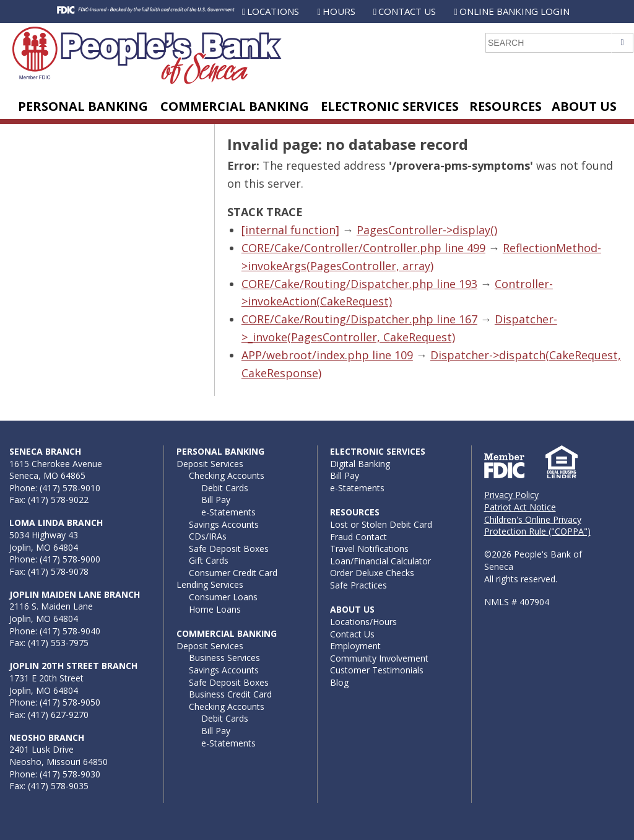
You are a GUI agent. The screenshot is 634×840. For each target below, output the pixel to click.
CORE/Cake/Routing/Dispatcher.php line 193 (359, 284)
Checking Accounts (227, 475)
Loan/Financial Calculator (380, 561)
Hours (339, 11)
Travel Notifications (369, 549)
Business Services (224, 658)
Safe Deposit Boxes (229, 549)
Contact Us (407, 11)
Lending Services (210, 584)
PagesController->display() (427, 230)
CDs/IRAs (208, 536)
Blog (339, 682)
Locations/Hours (363, 622)
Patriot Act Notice (520, 507)
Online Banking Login (515, 11)
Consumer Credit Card (233, 573)
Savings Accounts (224, 524)
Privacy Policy (511, 495)
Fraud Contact (358, 537)
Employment (355, 646)
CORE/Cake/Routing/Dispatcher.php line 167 (359, 319)
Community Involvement (379, 658)
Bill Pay (216, 500)
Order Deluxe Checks (372, 573)
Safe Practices (358, 585)
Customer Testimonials (377, 670)
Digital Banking (360, 464)
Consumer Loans (223, 597)
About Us (584, 106)
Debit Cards (225, 488)
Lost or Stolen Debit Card (381, 524)
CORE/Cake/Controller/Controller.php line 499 (363, 248)
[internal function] (290, 230)
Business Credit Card (230, 694)
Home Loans (215, 609)
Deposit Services (210, 464)
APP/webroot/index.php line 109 (327, 355)
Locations (273, 11)
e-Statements (228, 512)
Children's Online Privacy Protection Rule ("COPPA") (537, 526)
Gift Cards (209, 560)
